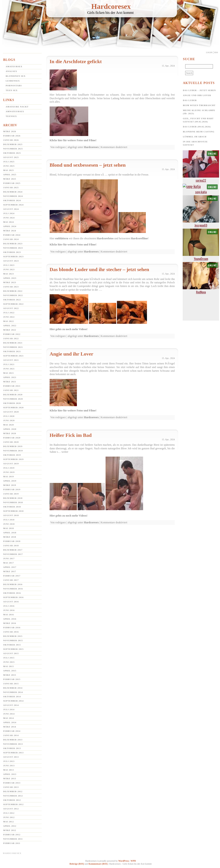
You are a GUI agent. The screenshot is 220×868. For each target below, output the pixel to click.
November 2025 (13, 149)
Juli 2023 (9, 265)
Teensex (11, 116)
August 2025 (11, 157)
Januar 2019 (11, 494)
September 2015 (13, 649)
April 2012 (10, 826)
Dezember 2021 (13, 343)
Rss (216, 52)
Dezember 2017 (13, 550)
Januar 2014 (11, 735)
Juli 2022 (9, 313)
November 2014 (13, 692)
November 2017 (13, 554)
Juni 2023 (9, 270)
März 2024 (10, 231)
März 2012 (10, 830)
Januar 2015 (11, 684)
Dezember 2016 (13, 584)
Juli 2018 (9, 520)
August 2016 (11, 602)
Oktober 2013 (12, 748)
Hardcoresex (111, 6)
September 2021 (13, 356)
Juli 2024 (9, 213)
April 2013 (10, 774)
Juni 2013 (9, 766)
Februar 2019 (12, 490)
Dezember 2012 (13, 791)
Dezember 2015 (13, 636)
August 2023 (11, 261)
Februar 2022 (12, 334)
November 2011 (13, 839)
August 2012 (11, 809)
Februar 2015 (12, 679)
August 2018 (11, 515)
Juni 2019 (9, 472)
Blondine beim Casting (199, 132)
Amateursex (14, 67)
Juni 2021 (9, 369)
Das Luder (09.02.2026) (197, 127)
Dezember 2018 (13, 498)
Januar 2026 (11, 140)
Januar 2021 (11, 390)
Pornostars (14, 86)
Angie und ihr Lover (71, 354)
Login (209, 52)
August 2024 (11, 209)
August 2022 (11, 308)
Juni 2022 (9, 317)
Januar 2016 (11, 632)
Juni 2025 (9, 166)
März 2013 (10, 779)
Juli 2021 (9, 364)
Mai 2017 (9, 563)
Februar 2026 (12, 136)
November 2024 (13, 196)
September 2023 (13, 257)
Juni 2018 (9, 524)
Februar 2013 (12, 783)
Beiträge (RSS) (77, 864)
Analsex (11, 71)
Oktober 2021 (12, 351)
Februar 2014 (12, 731)
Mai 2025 (9, 170)
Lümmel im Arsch (195, 137)
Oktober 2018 (12, 507)
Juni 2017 (9, 559)
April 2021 (10, 377)
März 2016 (10, 623)
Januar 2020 (11, 442)
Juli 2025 (9, 162)
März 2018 (10, 537)
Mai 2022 (9, 321)
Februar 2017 (12, 576)
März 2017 (10, 571)
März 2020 (10, 433)
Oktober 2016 (12, 593)
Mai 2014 (9, 718)
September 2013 (13, 753)
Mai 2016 (9, 615)
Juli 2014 (9, 710)
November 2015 (13, 640)
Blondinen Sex (16, 76)
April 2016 (10, 619)
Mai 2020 (9, 425)
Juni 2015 (9, 662)
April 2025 (10, 175)
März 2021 (10, 382)
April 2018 (10, 533)
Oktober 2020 (12, 403)
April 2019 (10, 481)
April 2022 (10, 326)
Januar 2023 (11, 287)
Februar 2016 (12, 628)
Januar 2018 (11, 546)
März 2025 (10, 179)
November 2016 (13, 589)
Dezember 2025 (13, 144)
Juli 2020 (9, 416)
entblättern (62, 238)
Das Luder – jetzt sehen (199, 90)
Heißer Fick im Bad (71, 435)
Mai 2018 (9, 528)
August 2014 (11, 705)
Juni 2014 (9, 714)
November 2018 (13, 502)
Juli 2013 (9, 761)
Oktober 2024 (12, 200)
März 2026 (10, 131)
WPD (133, 861)
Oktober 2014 (12, 697)
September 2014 (13, 701)
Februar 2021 (12, 386)
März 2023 (10, 282)
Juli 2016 (9, 606)
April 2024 (10, 226)
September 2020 (13, 408)
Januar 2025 (11, 188)
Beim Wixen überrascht (199, 105)
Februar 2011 (12, 843)
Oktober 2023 (12, 252)
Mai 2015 (9, 666)
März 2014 (10, 727)
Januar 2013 (11, 787)
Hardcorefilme (139, 238)
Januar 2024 (11, 239)
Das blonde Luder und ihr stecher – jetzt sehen (99, 269)
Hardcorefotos (105, 238)
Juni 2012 (9, 817)
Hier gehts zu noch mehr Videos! (69, 329)
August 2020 (11, 412)
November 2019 (13, 451)
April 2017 (10, 567)
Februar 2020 (12, 438)
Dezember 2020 (13, 395)
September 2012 (13, 804)
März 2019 (10, 485)
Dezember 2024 (13, 192)
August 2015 (11, 653)
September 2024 (13, 205)
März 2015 (10, 675)
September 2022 (13, 304)
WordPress (124, 861)
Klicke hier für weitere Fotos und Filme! (73, 140)
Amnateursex (15, 111)
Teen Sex (12, 90)
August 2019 (11, 464)
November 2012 (13, 796)
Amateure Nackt (17, 107)
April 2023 (10, 278)
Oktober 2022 (12, 300)
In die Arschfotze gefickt (76, 61)
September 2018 (13, 511)
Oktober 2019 (12, 455)
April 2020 (10, 429)
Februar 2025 (12, 183)
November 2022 (13, 295)
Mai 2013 (9, 770)
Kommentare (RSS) (98, 864)
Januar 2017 (11, 580)
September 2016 (13, 597)
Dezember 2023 (13, 244)
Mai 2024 (9, 222)
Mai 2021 (9, 373)
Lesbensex (13, 81)
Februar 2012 (12, 835)
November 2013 (13, 744)
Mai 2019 (9, 477)
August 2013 (11, 757)
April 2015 (10, 671)
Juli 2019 (9, 468)
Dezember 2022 (13, 291)
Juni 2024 (9, 218)
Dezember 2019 (13, 446)
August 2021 (11, 360)
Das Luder (190, 100)
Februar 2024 (12, 235)
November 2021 (13, 347)
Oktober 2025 (12, 153)
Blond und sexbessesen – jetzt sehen (88, 165)
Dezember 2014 (13, 688)
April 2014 (10, 722)
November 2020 (13, 399)
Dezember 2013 (13, 740)
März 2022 (10, 330)
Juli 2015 (9, 658)
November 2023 (13, 248)
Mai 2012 (9, 822)
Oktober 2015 (12, 645)
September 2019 (13, 459)
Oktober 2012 (12, 800)
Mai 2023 (9, 274)
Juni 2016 (9, 610)
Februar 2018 (12, 541)
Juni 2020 (9, 420)
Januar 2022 (11, 339)
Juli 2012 (9, 813)
